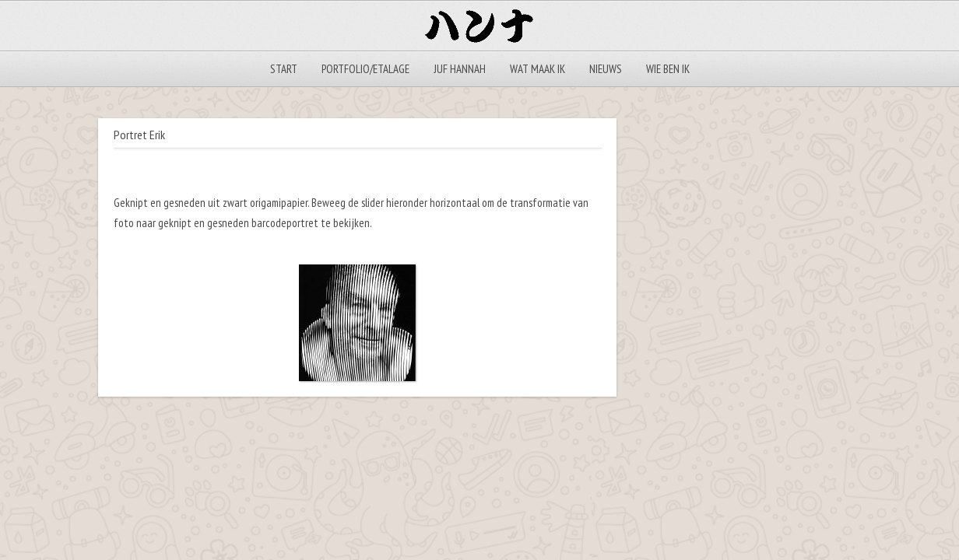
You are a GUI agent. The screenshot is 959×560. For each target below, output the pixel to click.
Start (284, 69)
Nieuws (606, 69)
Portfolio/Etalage (365, 69)
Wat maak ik (537, 69)
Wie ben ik (668, 69)
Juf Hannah (460, 69)
